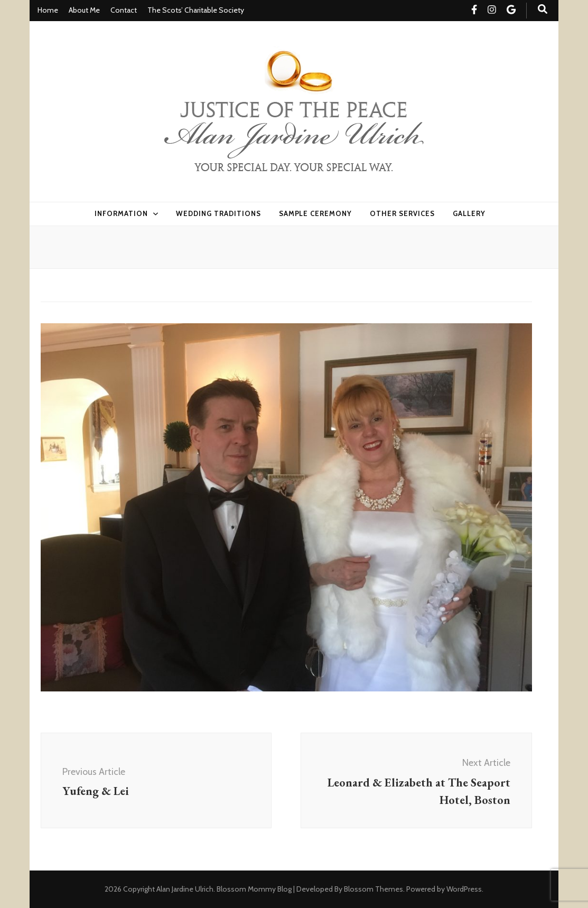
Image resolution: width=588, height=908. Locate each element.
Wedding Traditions (218, 213)
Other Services (402, 213)
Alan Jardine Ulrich (185, 889)
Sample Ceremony (316, 213)
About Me (84, 10)
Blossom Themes (374, 889)
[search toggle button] (543, 9)
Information (121, 213)
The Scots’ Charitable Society (196, 10)
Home (48, 10)
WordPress (464, 889)
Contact (124, 10)
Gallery (469, 213)
